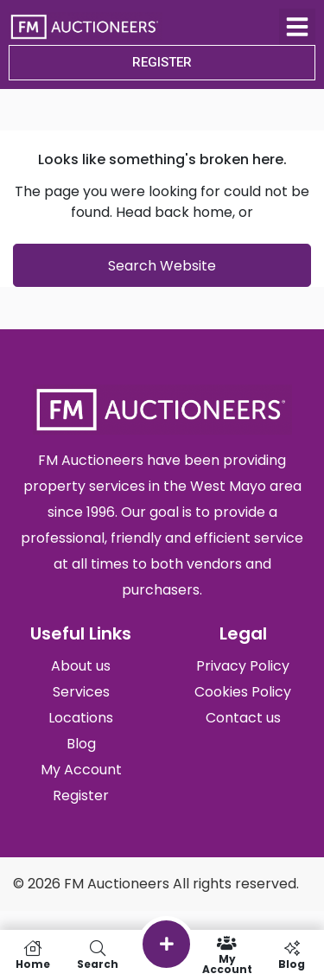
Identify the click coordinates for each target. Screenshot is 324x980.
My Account (227, 955)
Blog (292, 955)
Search (97, 955)
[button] (297, 27)
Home (32, 955)
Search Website (162, 266)
